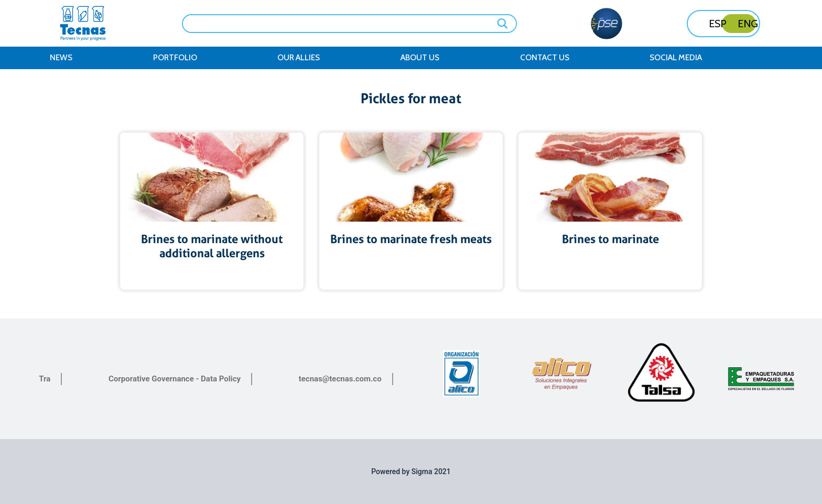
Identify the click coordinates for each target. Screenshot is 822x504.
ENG (748, 24)
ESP (718, 24)
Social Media (676, 57)
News (61, 57)
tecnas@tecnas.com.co (340, 379)
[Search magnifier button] (503, 24)
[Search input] (342, 23)
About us (420, 57)
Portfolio (175, 57)
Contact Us (545, 57)
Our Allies (299, 57)
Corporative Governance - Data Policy (175, 379)
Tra (45, 379)
